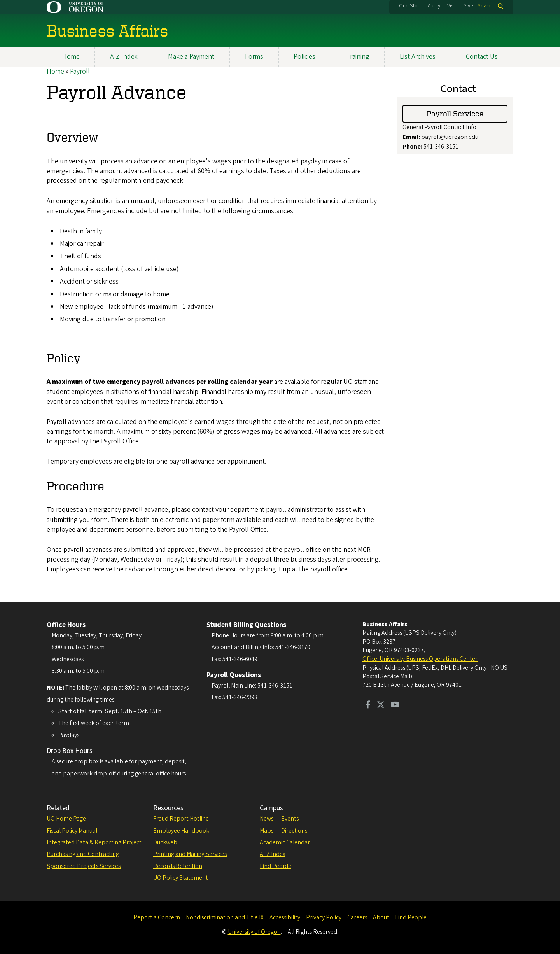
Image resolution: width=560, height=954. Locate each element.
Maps (267, 831)
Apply (434, 6)
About (381, 917)
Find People (276, 866)
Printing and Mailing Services (190, 854)
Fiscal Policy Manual (72, 831)
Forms (254, 57)
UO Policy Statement (181, 878)
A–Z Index (273, 854)
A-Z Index (124, 57)
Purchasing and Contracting (83, 854)
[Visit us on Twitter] (381, 705)
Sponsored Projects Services (84, 866)
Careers (357, 917)
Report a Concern (157, 917)
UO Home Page (66, 819)
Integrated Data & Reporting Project (94, 842)
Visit (452, 6)
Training (358, 57)
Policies (304, 57)
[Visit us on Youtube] (395, 705)
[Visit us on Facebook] (368, 705)
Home (71, 57)
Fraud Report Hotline (181, 819)
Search (486, 6)
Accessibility (285, 917)
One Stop (410, 6)
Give (468, 6)
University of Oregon (254, 932)
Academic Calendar (285, 842)
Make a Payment (191, 57)
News (267, 819)
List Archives (418, 57)
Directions (294, 831)
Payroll (80, 71)
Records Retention (178, 866)
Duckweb (165, 842)
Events (290, 819)
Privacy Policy (324, 917)
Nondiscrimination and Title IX (225, 917)
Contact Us (482, 57)
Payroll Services (455, 114)
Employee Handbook (181, 831)
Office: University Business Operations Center (420, 659)
